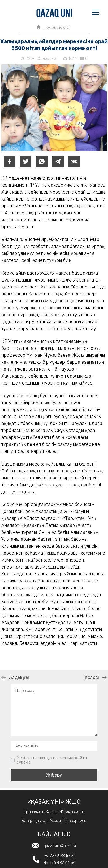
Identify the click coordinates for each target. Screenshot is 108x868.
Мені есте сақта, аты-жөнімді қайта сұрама (52, 760)
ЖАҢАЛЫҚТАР (59, 28)
